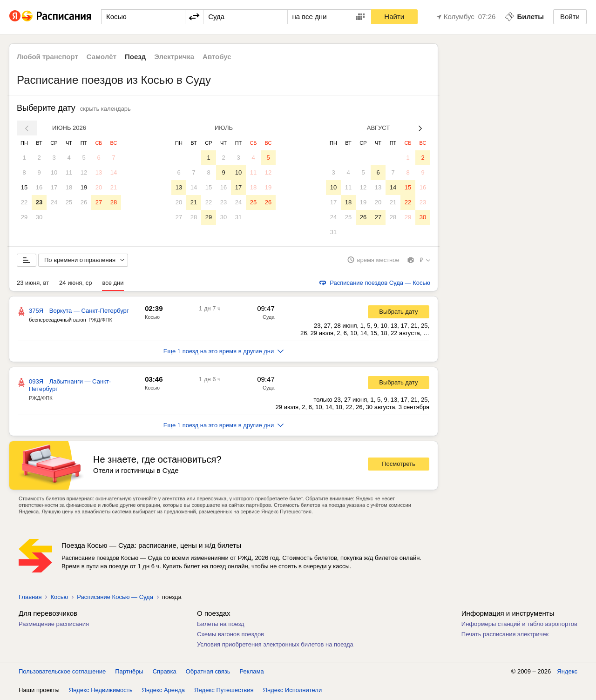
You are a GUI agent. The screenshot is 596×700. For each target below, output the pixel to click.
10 (54, 172)
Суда (269, 317)
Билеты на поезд (221, 624)
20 (99, 187)
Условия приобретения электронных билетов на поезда (275, 645)
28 (114, 202)
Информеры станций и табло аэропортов (519, 624)
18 (69, 187)
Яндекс (567, 672)
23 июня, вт (33, 283)
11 (69, 172)
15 (24, 187)
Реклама (252, 672)
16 (39, 187)
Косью (152, 317)
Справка (165, 672)
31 (238, 217)
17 (54, 187)
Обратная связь (208, 672)
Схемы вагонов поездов (230, 635)
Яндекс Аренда (163, 690)
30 (39, 217)
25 (69, 202)
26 (84, 202)
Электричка (174, 57)
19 (84, 187)
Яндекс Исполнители (293, 690)
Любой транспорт (47, 57)
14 (114, 172)
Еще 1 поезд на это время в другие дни (224, 352)
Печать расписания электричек (505, 635)
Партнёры (129, 672)
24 (54, 202)
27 (99, 202)
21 (114, 187)
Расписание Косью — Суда (115, 597)
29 (24, 217)
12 (84, 172)
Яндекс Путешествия (224, 690)
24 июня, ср (75, 283)
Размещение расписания (54, 624)
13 (99, 172)
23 (39, 202)
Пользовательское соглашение (62, 672)
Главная (30, 597)
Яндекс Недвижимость (101, 690)
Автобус (217, 57)
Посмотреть (399, 465)
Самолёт (102, 57)
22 (24, 202)
